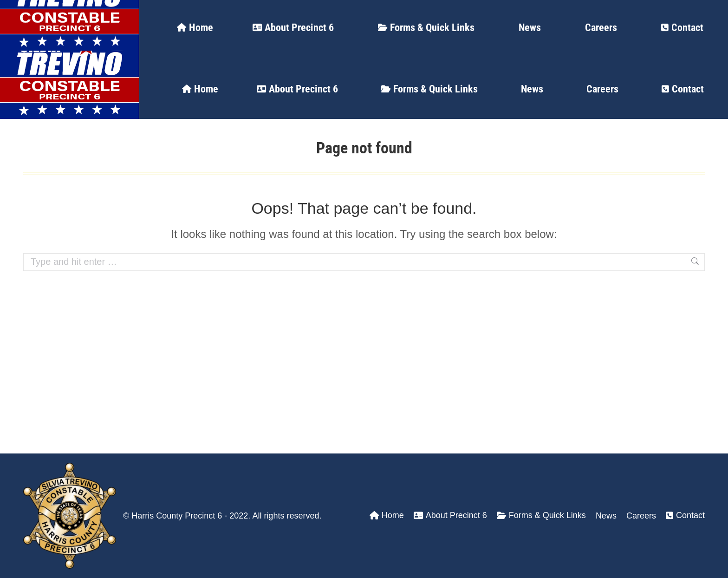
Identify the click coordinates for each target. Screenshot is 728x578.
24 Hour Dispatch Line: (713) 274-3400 (120, 11)
